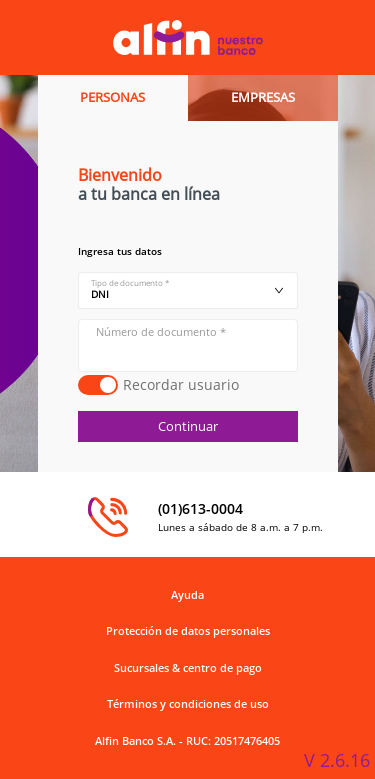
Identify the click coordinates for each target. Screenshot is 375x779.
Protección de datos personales (188, 630)
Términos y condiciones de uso (188, 703)
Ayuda (187, 594)
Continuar (188, 426)
